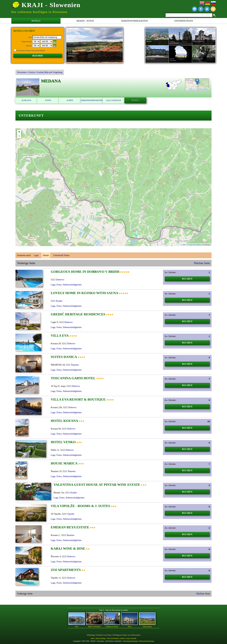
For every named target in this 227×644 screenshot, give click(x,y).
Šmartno (75, 365)
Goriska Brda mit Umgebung (50, 72)
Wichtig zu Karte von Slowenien (127, 635)
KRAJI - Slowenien (46, 5)
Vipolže (71, 514)
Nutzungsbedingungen (131, 641)
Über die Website (113, 638)
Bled (77, 627)
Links (128, 638)
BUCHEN (38, 56)
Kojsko (59, 301)
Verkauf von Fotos (104, 635)
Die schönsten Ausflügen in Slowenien (39, 12)
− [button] (19, 136)
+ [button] (19, 132)
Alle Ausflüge (113, 100)
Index (93, 638)
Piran (130, 627)
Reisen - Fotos (85, 21)
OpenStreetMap (202, 89)
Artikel (122, 638)
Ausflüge (26, 100)
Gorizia (32, 72)
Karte (70, 100)
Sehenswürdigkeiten (135, 21)
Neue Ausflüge (101, 638)
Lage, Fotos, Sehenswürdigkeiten (66, 285)
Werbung (91, 635)
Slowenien (22, 72)
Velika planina (147, 627)
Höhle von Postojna (94, 627)
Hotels (36, 21)
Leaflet (190, 89)
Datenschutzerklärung (147, 641)
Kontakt (134, 638)
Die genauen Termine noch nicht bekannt (31, 50)
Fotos (48, 100)
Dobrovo (60, 280)
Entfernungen (184, 21)
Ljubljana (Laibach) (112, 627)
